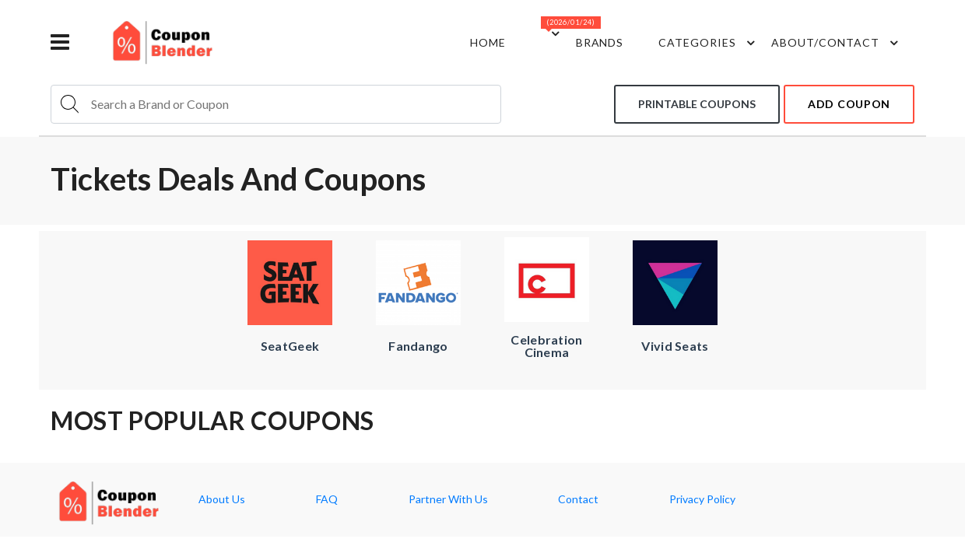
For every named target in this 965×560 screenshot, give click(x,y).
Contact (578, 499)
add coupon (849, 104)
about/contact (837, 43)
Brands (600, 42)
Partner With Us (448, 499)
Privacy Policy (702, 499)
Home (488, 42)
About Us (222, 499)
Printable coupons (697, 104)
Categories (709, 43)
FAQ (327, 499)
